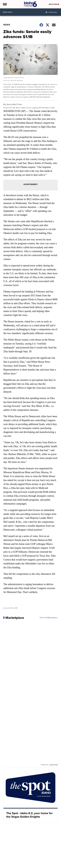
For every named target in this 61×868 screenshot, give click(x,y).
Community (47, 866)
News (7, 25)
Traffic (26, 866)
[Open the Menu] (5, 4)
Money (13, 866)
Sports (19, 866)
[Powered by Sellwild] (54, 765)
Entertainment (35, 866)
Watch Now (54, 4)
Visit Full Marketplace (49, 618)
